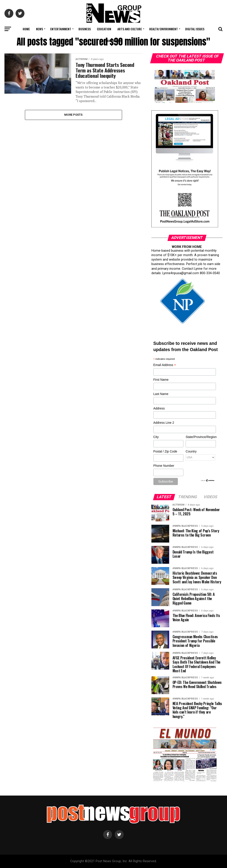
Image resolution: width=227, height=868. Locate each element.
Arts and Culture (130, 29)
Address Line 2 (164, 423)
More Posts (73, 115)
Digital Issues (195, 29)
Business (85, 29)
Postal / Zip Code (165, 451)
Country (191, 451)
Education (104, 29)
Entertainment (61, 29)
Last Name (161, 394)
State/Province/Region (201, 437)
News (39, 29)
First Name (161, 380)
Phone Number (164, 466)
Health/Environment (164, 29)
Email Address (165, 365)
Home (26, 29)
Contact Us (113, 41)
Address (159, 408)
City (156, 437)
